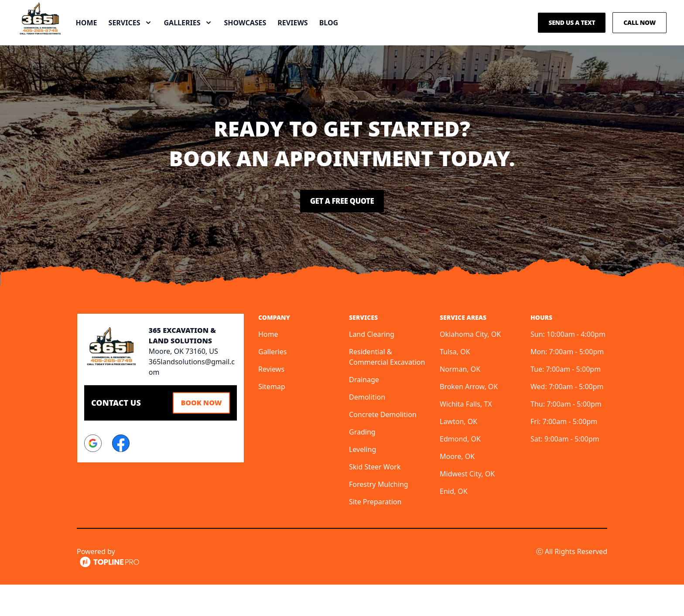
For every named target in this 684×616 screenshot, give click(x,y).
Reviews (324, 38)
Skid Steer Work (375, 498)
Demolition (367, 428)
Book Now (198, 433)
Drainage (364, 411)
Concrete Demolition (383, 446)
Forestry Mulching (379, 516)
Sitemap (272, 418)
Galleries (272, 383)
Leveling (363, 481)
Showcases (277, 38)
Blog (360, 38)
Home (118, 38)
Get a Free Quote (342, 233)
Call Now (640, 38)
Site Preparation (375, 533)
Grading (362, 463)
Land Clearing (372, 366)
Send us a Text (572, 38)
